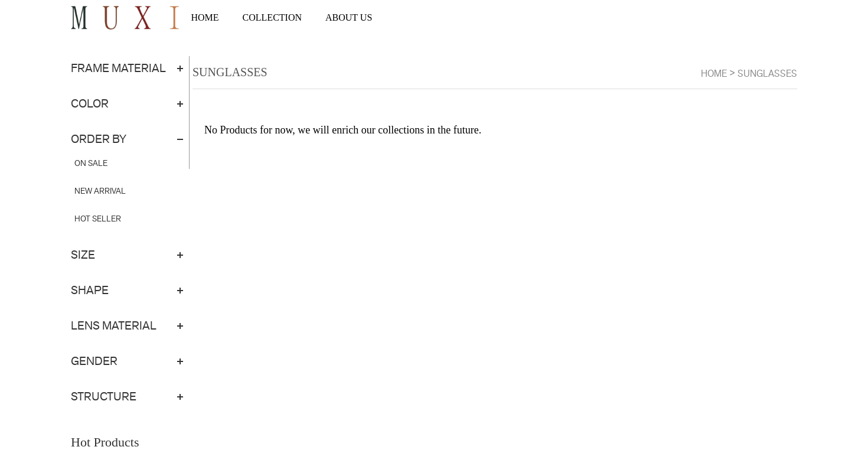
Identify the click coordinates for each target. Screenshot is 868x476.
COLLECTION (272, 17)
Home (714, 74)
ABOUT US (349, 17)
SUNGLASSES (767, 74)
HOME (205, 17)
